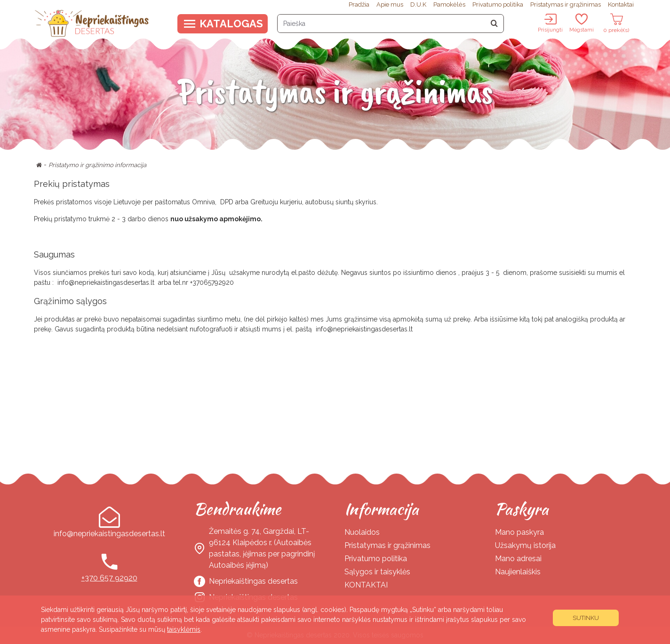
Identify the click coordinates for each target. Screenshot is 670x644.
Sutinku (586, 618)
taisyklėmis (184, 629)
